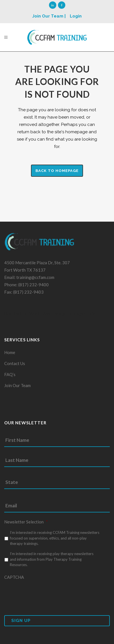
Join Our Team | (49, 16)
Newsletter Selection (26, 522)
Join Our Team (17, 385)
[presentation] (47, 594)
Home (10, 352)
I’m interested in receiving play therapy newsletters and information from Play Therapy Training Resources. (52, 559)
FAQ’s (10, 374)
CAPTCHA (14, 577)
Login (76, 16)
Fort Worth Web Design (43, 314)
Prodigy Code (82, 314)
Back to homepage (57, 171)
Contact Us (15, 363)
